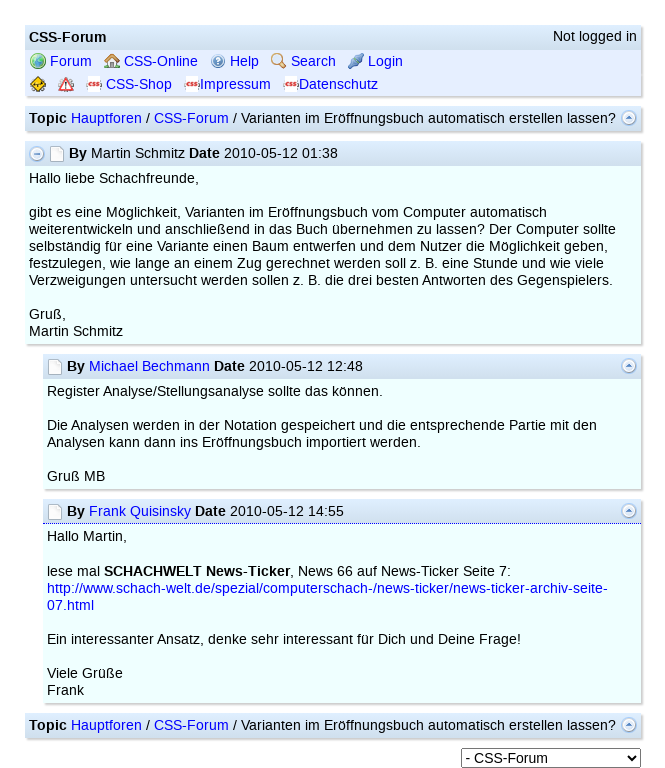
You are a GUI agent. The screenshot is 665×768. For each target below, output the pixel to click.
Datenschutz (330, 84)
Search (303, 61)
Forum (61, 61)
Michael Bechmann (149, 366)
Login (375, 61)
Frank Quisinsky (140, 511)
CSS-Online (151, 61)
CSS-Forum (191, 118)
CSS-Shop (129, 84)
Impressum (227, 84)
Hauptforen (106, 118)
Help (234, 61)
